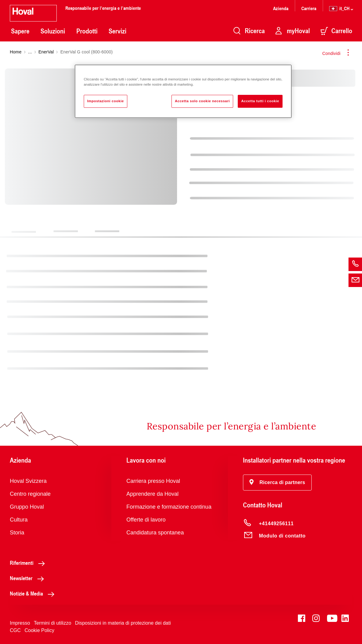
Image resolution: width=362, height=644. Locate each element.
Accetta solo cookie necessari (202, 101)
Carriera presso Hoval (153, 481)
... (30, 52)
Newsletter (29, 578)
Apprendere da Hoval (152, 494)
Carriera (309, 8)
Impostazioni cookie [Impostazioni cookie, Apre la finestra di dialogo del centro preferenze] (106, 101)
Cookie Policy (39, 630)
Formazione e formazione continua (169, 507)
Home (16, 52)
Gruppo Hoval (27, 507)
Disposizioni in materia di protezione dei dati (123, 623)
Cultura (19, 520)
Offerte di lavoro (146, 520)
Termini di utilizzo (52, 623)
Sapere (20, 31)
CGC (15, 630)
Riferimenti (29, 563)
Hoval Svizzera (28, 481)
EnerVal (46, 52)
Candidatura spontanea (155, 533)
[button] (277, 483)
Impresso (20, 623)
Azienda (281, 8)
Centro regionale (30, 494)
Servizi (117, 31)
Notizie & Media (34, 593)
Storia (17, 533)
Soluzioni (53, 31)
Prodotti (87, 31)
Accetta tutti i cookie (260, 101)
